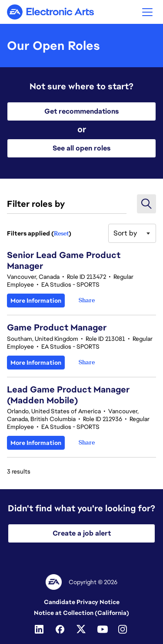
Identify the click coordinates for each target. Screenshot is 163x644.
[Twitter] (82, 629)
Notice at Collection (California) (81, 613)
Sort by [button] (125, 233)
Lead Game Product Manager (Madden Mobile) (68, 395)
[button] (147, 12)
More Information (36, 301)
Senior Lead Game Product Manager (64, 260)
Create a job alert (82, 533)
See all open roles (81, 148)
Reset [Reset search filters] (61, 233)
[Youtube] (103, 629)
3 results (19, 471)
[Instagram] (123, 629)
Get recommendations (81, 111)
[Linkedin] (40, 629)
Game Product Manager (57, 327)
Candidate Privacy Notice (82, 602)
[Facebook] (61, 629)
